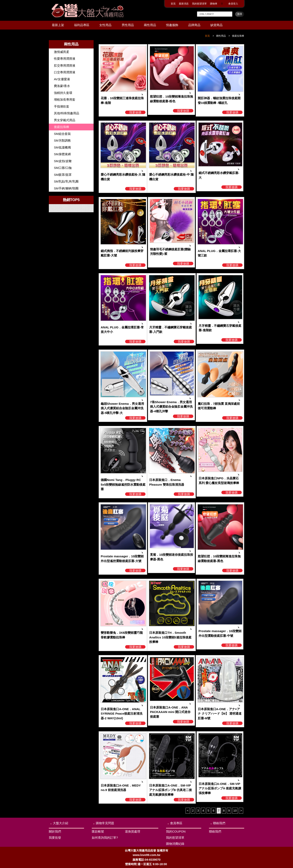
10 (235, 810)
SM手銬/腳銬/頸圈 (66, 188)
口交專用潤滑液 (65, 72)
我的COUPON (176, 831)
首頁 (173, 4)
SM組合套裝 (62, 134)
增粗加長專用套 (65, 100)
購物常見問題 (105, 823)
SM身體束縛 (62, 154)
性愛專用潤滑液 (65, 59)
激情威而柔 (62, 52)
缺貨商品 (216, 25)
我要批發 (55, 838)
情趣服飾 (172, 25)
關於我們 (55, 831)
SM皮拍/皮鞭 (63, 161)
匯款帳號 (98, 831)
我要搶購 (135, 112)
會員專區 (176, 823)
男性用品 (128, 25)
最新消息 (184, 4)
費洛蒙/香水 (62, 86)
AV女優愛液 (62, 79)
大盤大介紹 (61, 823)
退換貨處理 (133, 831)
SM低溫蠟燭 (62, 147)
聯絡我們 (219, 823)
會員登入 (233, 4)
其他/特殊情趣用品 (67, 113)
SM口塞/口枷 (63, 168)
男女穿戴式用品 (65, 120)
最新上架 (58, 25)
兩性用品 (150, 25)
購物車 (218, 4)
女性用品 (105, 25)
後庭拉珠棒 (238, 36)
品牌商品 (194, 25)
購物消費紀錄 (175, 844)
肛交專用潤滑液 (65, 65)
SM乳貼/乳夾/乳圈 (66, 181)
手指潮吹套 (62, 106)
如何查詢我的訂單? (105, 838)
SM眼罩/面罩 (63, 175)
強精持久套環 (63, 93)
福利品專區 (82, 25)
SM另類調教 (62, 140)
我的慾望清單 (199, 4)
